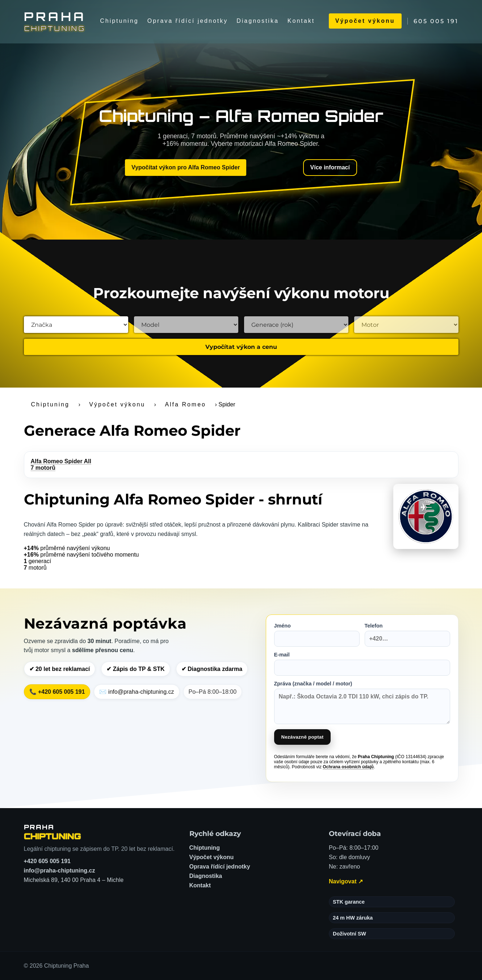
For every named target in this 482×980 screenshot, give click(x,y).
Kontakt (301, 21)
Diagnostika (258, 21)
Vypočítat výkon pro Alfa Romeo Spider (186, 167)
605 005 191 (436, 21)
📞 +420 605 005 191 (57, 692)
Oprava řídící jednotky (188, 21)
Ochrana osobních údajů (348, 767)
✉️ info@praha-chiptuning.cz (137, 692)
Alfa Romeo (185, 404)
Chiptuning (119, 21)
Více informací (330, 167)
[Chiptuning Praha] (55, 21)
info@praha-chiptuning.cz (60, 871)
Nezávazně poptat (303, 737)
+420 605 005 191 (47, 861)
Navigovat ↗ (346, 881)
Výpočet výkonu (365, 21)
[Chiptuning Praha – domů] (53, 832)
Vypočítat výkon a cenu (241, 347)
